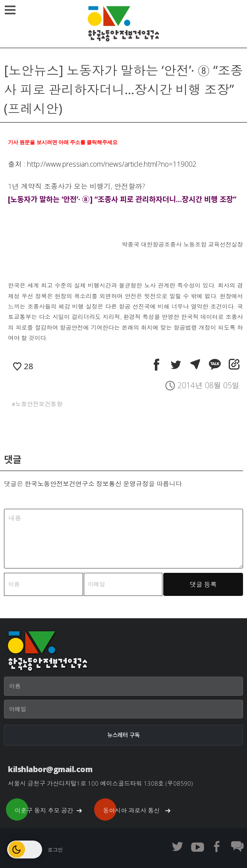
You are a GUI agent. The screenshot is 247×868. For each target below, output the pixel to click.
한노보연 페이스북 (217, 847)
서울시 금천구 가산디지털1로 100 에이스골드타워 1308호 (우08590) (100, 783)
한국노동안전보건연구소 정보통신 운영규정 (87, 484)
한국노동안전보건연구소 (123, 24)
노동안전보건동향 (39, 404)
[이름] (123, 686)
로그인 (55, 850)
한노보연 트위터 (178, 847)
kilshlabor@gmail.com (50, 769)
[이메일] (123, 709)
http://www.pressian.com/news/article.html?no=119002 (112, 164)
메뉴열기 (11, 10)
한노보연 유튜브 (197, 847)
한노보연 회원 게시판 (237, 847)
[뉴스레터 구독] (123, 735)
